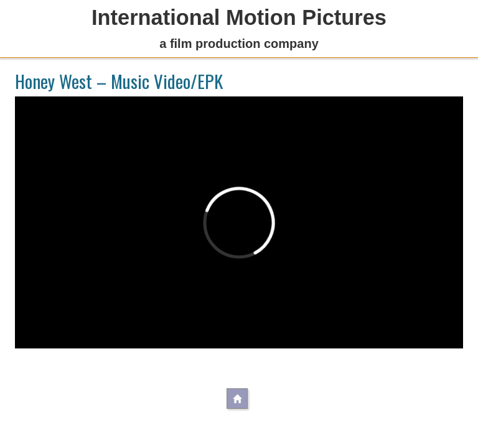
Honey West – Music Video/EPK (119, 81)
